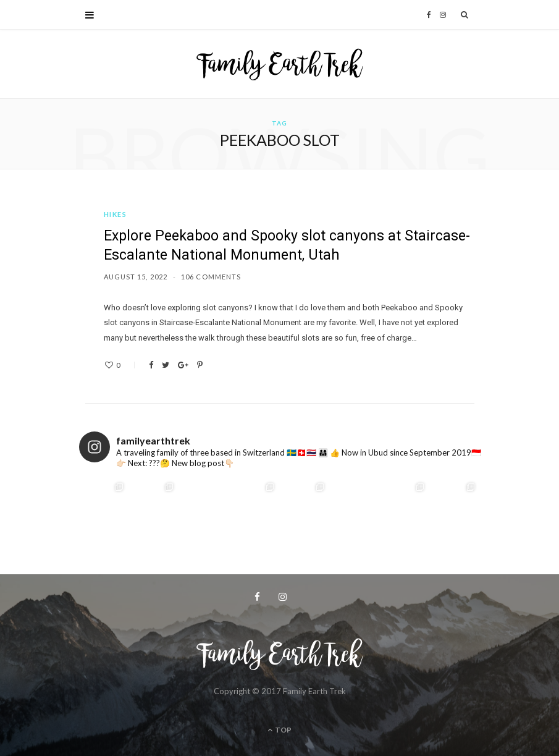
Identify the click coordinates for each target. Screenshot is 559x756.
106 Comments (211, 277)
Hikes (116, 214)
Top (279, 730)
